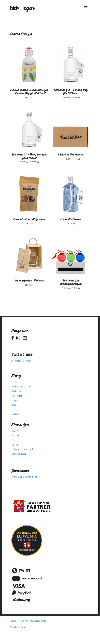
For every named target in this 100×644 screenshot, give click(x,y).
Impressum (23, 621)
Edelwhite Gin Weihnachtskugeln (71, 282)
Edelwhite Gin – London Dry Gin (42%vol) (71, 92)
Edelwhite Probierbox (71, 155)
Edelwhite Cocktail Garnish (29, 219)
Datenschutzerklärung (38, 621)
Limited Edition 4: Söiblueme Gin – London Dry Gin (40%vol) (29, 92)
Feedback (14, 621)
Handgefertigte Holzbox (29, 281)
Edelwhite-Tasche (71, 219)
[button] (86, 8)
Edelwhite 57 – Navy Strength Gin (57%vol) (29, 156)
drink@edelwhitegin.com (21, 361)
